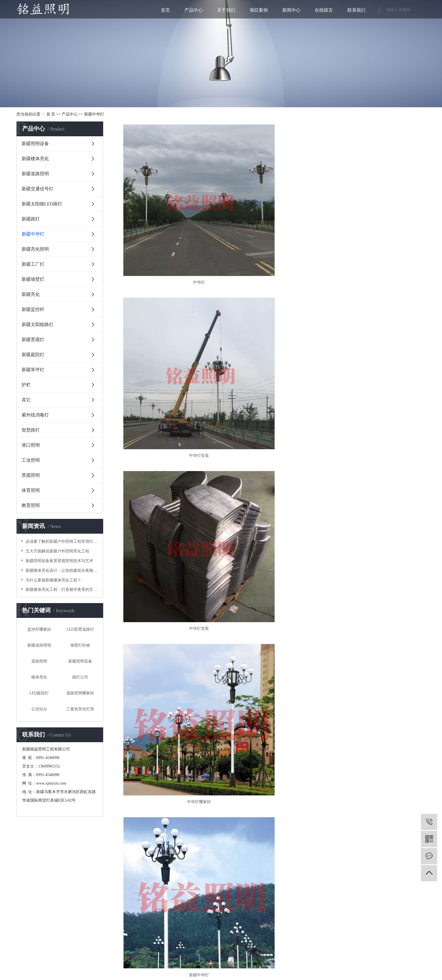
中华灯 (168, 220)
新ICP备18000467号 (142, 891)
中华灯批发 (168, 443)
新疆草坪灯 (33, 370)
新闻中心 (291, 10)
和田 (272, 975)
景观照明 (31, 475)
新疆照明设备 (35, 144)
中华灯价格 (273, 443)
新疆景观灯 (33, 340)
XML (241, 964)
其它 (26, 400)
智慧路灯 (31, 430)
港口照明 (31, 445)
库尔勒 (217, 975)
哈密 (234, 975)
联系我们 (356, 10)
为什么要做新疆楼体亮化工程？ (53, 580)
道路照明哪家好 (80, 693)
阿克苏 (255, 975)
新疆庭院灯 (33, 355)
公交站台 (39, 709)
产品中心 (194, 10)
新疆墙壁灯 (33, 279)
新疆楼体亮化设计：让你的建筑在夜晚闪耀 (62, 571)
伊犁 (226, 975)
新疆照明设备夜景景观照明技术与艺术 (59, 561)
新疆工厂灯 (33, 264)
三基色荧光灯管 (80, 709)
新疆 (193, 975)
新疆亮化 (31, 294)
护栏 (26, 385)
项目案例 (259, 10)
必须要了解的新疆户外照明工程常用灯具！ (62, 541)
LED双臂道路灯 (80, 629)
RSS (232, 964)
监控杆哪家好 (39, 629)
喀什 (264, 975)
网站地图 (220, 964)
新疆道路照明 (35, 174)
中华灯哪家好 (168, 332)
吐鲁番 (243, 975)
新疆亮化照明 (35, 249)
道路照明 (39, 661)
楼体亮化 (39, 677)
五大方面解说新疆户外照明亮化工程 (57, 551)
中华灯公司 (378, 332)
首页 (165, 10)
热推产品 (160, 975)
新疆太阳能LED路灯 (42, 204)
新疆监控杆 (33, 309)
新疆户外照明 (275, 970)
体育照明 (31, 490)
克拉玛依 (282, 975)
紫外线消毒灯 (35, 415)
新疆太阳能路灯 (38, 324)
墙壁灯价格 (80, 645)
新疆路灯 (31, 219)
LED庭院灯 (39, 693)
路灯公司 (80, 677)
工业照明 (31, 460)
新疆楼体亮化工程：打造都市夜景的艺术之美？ (62, 590)
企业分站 (204, 964)
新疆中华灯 (94, 114)
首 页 (51, 114)
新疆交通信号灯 (38, 189)
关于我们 (226, 10)
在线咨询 (59, 856)
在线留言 (324, 10)
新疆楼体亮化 (35, 159)
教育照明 (31, 505)
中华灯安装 (273, 220)
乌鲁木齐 (204, 975)
